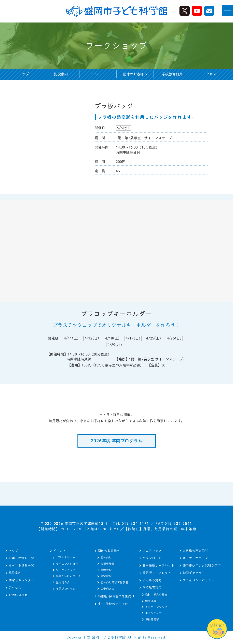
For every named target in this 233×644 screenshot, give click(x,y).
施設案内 (61, 74)
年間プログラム (66, 589)
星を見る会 (63, 582)
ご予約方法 (107, 589)
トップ (24, 74)
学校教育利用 (152, 588)
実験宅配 (106, 570)
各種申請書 (107, 564)
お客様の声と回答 (195, 551)
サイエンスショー (67, 564)
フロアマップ (152, 551)
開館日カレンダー (21, 580)
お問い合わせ (18, 595)
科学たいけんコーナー (70, 576)
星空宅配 (106, 576)
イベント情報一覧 (21, 565)
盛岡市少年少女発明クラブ (202, 565)
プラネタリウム (66, 557)
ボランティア (154, 613)
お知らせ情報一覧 (21, 558)
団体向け (106, 557)
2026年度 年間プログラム (116, 441)
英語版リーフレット (157, 573)
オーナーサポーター (197, 558)
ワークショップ (66, 570)
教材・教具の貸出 (156, 595)
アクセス (209, 74)
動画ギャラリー (194, 573)
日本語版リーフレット (158, 565)
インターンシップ (156, 607)
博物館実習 (152, 619)
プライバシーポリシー (199, 580)
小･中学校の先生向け (113, 604)
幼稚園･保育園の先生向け (116, 596)
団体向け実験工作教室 (114, 582)
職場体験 (151, 601)
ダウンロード (152, 558)
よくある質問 (152, 580)
